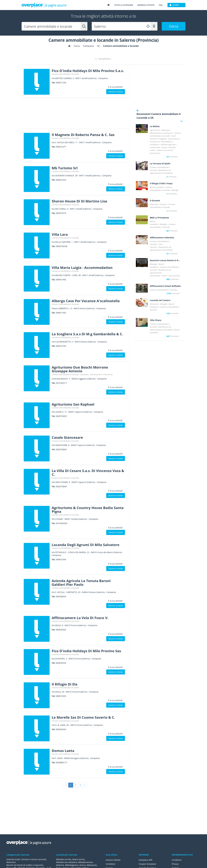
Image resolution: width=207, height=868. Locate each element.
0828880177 (62, 762)
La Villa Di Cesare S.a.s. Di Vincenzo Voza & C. (88, 473)
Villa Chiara (156, 320)
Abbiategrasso (72, 865)
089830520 (61, 663)
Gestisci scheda (116, 92)
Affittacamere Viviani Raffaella (165, 286)
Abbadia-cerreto (64, 859)
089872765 (61, 346)
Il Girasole (155, 201)
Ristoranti (154, 204)
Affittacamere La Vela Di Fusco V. (80, 618)
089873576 (61, 213)
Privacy (175, 864)
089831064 (61, 559)
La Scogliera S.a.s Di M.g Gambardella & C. (87, 334)
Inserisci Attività (113, 860)
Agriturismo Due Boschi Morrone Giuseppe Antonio (80, 369)
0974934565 (62, 523)
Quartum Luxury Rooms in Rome (166, 260)
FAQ (161, 5)
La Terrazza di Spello (160, 164)
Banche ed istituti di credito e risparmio (25, 865)
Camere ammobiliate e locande (65, 74)
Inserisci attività (146, 5)
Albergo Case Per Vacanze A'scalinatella (86, 301)
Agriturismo (155, 130)
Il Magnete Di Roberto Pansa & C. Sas (83, 135)
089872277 (61, 147)
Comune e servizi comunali (33, 859)
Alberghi (175, 190)
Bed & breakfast (157, 187)
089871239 (61, 83)
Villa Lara (60, 234)
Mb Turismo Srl (65, 168)
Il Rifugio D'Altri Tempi (161, 183)
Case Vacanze (174, 276)
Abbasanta (92, 865)
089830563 (61, 630)
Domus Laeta (63, 751)
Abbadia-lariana (85, 862)
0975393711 (62, 383)
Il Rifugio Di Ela (65, 684)
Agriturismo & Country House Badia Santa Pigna (88, 510)
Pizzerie (163, 204)
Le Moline (155, 126)
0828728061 (62, 449)
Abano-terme (78, 859)
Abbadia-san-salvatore (66, 862)
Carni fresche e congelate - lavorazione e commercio (165, 139)
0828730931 (62, 416)
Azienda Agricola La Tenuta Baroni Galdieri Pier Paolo (81, 583)
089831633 (61, 180)
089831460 (61, 280)
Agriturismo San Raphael (73, 404)
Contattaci (110, 864)
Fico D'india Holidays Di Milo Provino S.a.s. (88, 71)
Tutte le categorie (124, 5)
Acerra (83, 865)
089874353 (61, 696)
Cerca (174, 26)
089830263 (61, 729)
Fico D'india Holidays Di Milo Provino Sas (86, 651)
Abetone (60, 865)
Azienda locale (13, 859)
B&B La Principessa (159, 218)
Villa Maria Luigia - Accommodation (82, 268)
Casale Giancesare (67, 437)
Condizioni (177, 860)
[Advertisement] (75, 114)
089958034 (61, 596)
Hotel (164, 276)
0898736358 (62, 246)
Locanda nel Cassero (160, 300)
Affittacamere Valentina (162, 238)
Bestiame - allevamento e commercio (97, 374)
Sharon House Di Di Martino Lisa (79, 201)
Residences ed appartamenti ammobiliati (160, 273)
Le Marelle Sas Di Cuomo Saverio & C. (83, 717)
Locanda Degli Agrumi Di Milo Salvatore (86, 545)
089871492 (61, 313)
